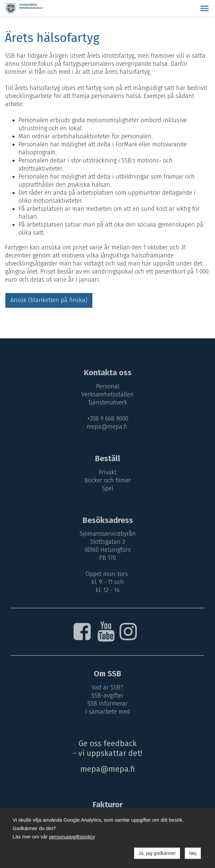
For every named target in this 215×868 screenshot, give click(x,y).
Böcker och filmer (108, 480)
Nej (193, 853)
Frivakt (108, 472)
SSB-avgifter (107, 695)
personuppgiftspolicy (72, 837)
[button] (205, 8)
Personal (108, 386)
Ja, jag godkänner (157, 853)
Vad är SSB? (107, 687)
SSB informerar (107, 704)
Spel (108, 488)
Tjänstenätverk (108, 402)
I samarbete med (108, 712)
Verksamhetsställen (107, 394)
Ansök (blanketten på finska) (49, 300)
